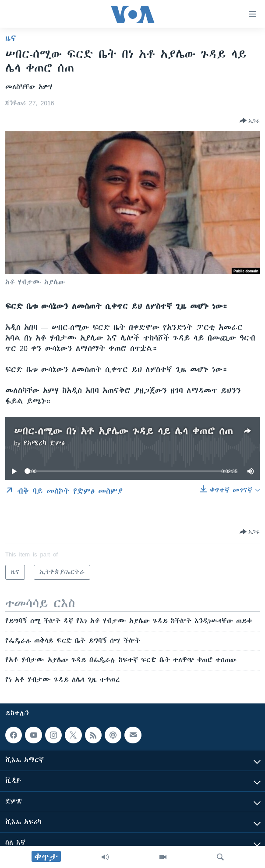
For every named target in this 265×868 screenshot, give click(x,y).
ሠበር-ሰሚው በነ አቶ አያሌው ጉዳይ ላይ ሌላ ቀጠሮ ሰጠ (124, 431)
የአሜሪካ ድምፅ (44, 443)
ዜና (11, 38)
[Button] (250, 121)
